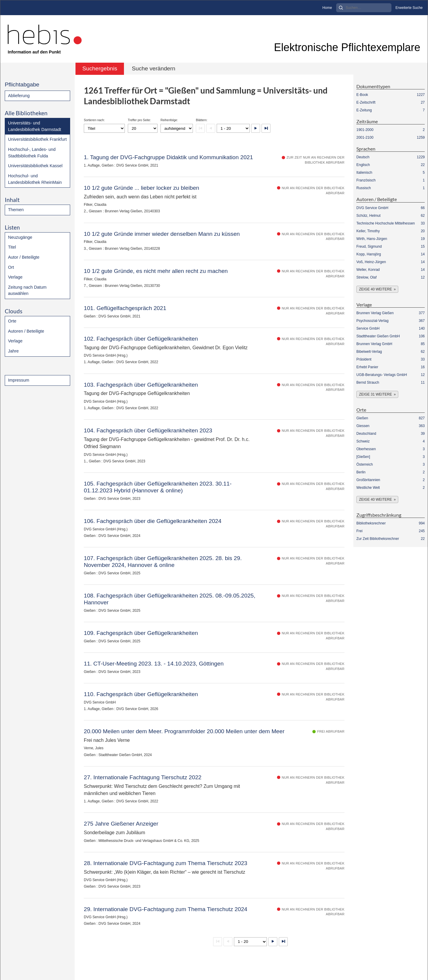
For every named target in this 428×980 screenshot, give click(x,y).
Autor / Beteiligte (24, 257)
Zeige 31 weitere (376, 394)
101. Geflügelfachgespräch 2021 (125, 308)
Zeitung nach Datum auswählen (27, 290)
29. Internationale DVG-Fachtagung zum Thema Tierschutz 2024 (166, 909)
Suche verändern (153, 68)
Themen (16, 210)
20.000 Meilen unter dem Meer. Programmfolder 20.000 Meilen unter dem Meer (184, 731)
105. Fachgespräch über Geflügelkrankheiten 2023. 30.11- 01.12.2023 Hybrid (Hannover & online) (158, 487)
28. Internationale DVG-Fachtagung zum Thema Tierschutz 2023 (166, 863)
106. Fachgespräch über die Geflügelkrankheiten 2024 (153, 521)
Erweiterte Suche (409, 8)
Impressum (19, 380)
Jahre (13, 351)
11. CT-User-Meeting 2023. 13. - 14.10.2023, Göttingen (154, 664)
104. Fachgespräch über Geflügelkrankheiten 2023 (148, 430)
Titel (12, 247)
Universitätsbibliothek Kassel (35, 166)
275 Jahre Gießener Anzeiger (121, 824)
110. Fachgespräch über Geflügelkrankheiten (141, 694)
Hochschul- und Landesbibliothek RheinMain (35, 179)
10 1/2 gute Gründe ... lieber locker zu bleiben (141, 188)
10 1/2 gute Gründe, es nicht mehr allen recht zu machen (156, 271)
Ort (11, 267)
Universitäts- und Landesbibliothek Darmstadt (34, 126)
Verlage (15, 277)
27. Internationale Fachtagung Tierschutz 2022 (143, 777)
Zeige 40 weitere (376, 289)
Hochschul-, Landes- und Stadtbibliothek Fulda (32, 153)
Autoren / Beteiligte (26, 331)
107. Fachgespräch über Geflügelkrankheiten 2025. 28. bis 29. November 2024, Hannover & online (163, 562)
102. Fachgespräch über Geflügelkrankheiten (141, 339)
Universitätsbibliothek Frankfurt (37, 139)
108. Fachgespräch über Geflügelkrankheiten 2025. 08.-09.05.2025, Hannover (170, 599)
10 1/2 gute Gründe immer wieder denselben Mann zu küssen (162, 234)
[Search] (364, 8)
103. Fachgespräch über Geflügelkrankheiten (141, 385)
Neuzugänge (20, 237)
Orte (12, 321)
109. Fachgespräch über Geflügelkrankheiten (141, 633)
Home (327, 8)
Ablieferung (19, 96)
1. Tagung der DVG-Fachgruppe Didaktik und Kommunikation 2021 (168, 157)
